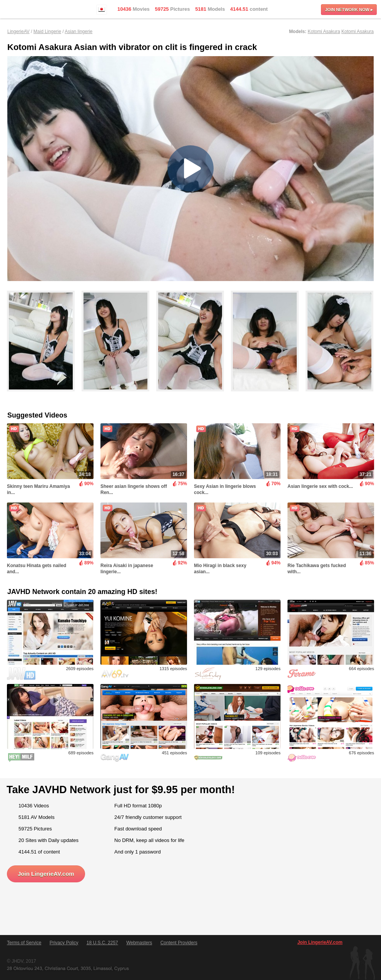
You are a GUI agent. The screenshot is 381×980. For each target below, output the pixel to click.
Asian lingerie (79, 32)
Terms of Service (24, 943)
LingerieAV (18, 32)
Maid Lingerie (47, 32)
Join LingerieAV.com (46, 874)
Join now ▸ (349, 10)
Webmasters (139, 943)
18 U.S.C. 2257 (102, 943)
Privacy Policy (64, 943)
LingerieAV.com (31, 9)
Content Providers (179, 943)
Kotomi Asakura (324, 32)
